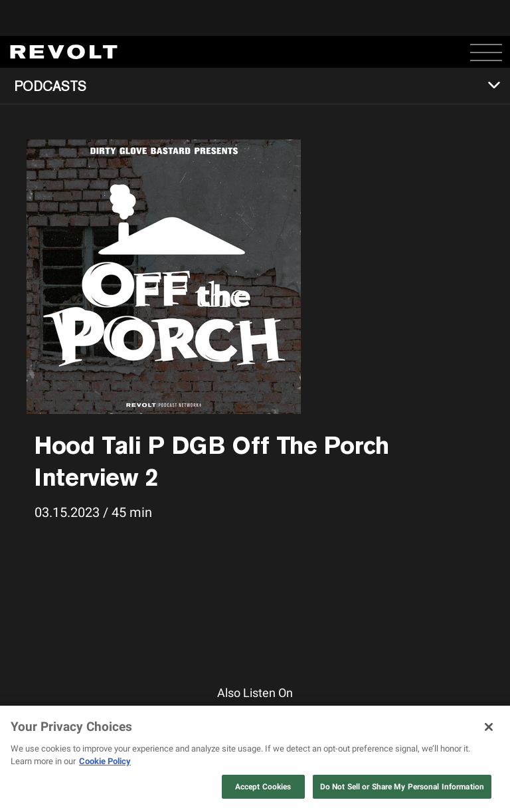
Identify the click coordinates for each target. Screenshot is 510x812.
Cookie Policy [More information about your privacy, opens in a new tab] (105, 761)
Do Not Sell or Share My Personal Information (402, 787)
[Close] (489, 727)
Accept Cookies (263, 787)
